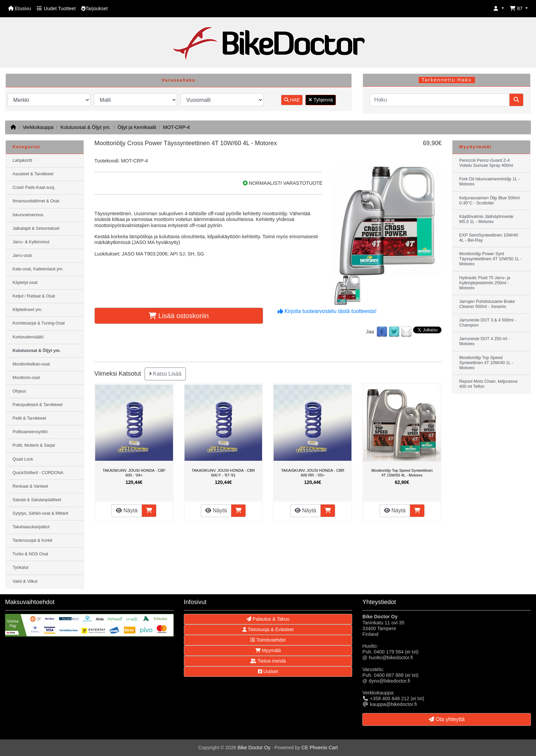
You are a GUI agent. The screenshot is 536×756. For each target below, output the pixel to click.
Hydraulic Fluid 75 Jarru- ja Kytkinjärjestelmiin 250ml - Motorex (485, 283)
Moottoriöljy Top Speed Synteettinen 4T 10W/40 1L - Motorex (486, 363)
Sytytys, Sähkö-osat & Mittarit (40, 513)
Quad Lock (23, 459)
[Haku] (440, 100)
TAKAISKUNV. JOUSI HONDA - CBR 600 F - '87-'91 (223, 473)
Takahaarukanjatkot (31, 527)
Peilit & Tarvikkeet (29, 418)
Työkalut (20, 568)
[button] (499, 9)
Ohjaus (19, 391)
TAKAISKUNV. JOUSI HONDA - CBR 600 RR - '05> (313, 473)
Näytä (127, 510)
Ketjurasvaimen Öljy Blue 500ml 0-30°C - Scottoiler (489, 201)
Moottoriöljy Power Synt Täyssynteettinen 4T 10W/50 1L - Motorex (490, 259)
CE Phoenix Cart (319, 748)
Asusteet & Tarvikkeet (33, 174)
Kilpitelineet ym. (27, 310)
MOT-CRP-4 (176, 127)
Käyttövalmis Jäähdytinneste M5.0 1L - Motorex (486, 219)
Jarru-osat (22, 255)
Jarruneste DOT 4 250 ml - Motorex (484, 341)
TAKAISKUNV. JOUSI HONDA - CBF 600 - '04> (134, 473)
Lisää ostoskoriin (179, 316)
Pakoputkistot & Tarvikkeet (37, 405)
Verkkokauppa (38, 127)
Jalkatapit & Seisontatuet (36, 228)
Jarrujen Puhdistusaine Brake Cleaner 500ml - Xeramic (487, 304)
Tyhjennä (320, 100)
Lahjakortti (22, 160)
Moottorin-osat (26, 378)
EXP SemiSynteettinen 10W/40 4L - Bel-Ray (489, 238)
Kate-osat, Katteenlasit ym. (38, 269)
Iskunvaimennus (28, 215)
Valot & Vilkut (25, 581)
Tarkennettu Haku (447, 80)
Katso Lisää (165, 374)
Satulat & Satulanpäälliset (37, 500)
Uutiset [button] (268, 671)
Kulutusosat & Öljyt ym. (85, 127)
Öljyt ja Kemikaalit (137, 127)
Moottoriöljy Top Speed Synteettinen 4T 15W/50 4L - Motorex (402, 473)
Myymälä (268, 650)
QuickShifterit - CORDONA (38, 473)
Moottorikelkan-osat (31, 364)
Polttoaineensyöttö (30, 432)
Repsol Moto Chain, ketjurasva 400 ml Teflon (488, 384)
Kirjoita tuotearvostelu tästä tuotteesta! (327, 311)
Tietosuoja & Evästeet (268, 629)
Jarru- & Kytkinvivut (31, 242)
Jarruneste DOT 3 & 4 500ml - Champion (488, 323)
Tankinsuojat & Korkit (33, 540)
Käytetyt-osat (25, 283)
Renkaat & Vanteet (30, 486)
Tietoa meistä (268, 661)
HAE (292, 100)
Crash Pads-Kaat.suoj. (34, 187)
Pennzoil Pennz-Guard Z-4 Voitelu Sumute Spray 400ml (486, 163)
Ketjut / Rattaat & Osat (34, 296)
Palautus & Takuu (268, 619)
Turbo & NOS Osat (30, 554)
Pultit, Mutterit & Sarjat (34, 445)
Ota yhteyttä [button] (447, 719)
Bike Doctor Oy (254, 748)
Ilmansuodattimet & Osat (36, 201)
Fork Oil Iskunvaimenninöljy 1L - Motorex (489, 182)
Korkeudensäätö (28, 337)
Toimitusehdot (268, 640)
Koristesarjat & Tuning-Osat (39, 323)
